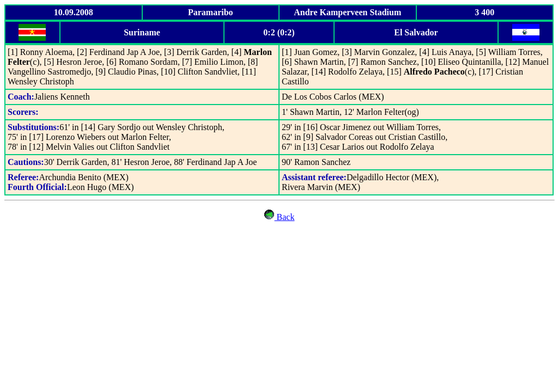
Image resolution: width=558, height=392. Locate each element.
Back (285, 217)
